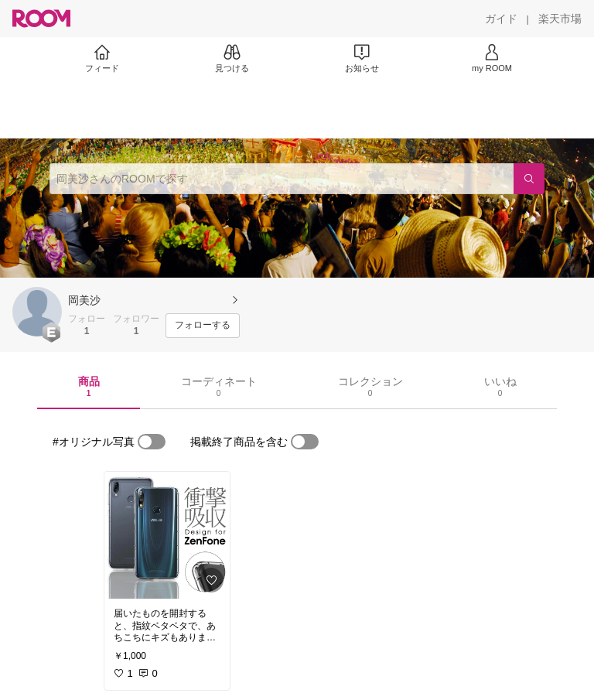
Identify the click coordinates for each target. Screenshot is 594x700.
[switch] (152, 442)
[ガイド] (501, 19)
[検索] (529, 179)
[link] (167, 535)
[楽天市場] (560, 19)
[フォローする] (203, 326)
